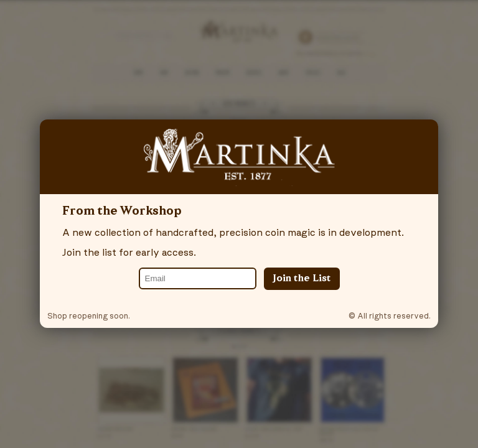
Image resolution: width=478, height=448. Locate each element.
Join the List (302, 279)
